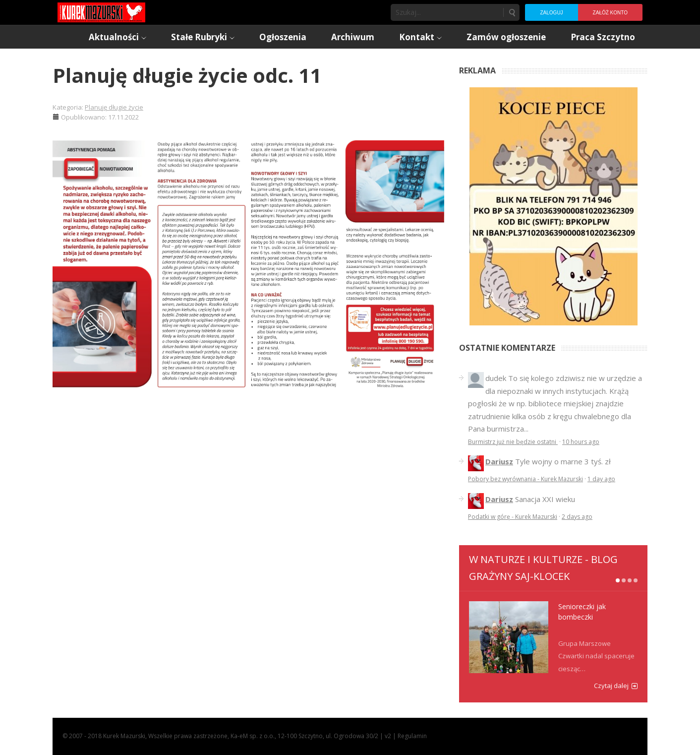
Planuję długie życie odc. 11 (187, 75)
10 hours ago (581, 442)
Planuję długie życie (114, 107)
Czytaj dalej (611, 686)
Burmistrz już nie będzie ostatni (513, 442)
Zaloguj (551, 13)
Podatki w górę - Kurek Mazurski (513, 517)
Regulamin (412, 736)
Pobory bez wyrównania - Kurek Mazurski (525, 479)
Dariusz (499, 461)
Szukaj (512, 12)
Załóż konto (610, 13)
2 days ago (577, 517)
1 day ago (601, 479)
